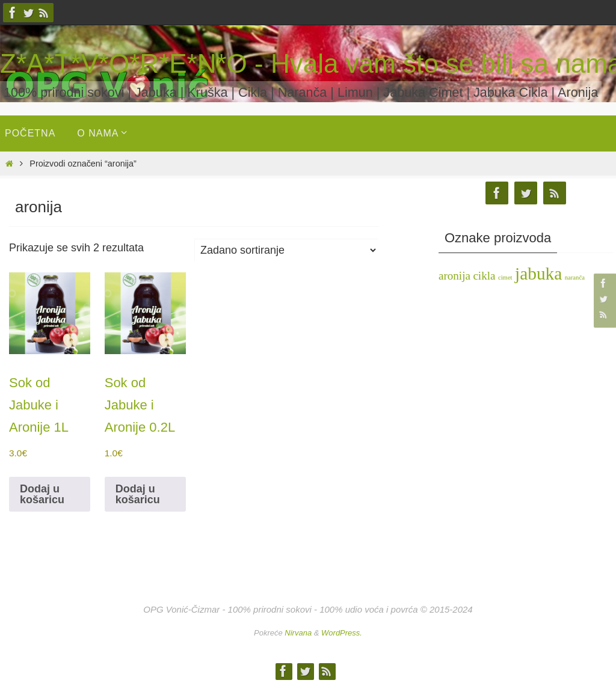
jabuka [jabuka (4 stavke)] (538, 274)
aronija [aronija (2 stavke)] (454, 276)
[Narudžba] (286, 250)
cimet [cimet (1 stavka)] (505, 277)
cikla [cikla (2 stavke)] (484, 276)
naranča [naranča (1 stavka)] (575, 277)
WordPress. (342, 633)
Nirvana (298, 633)
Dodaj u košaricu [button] (42, 494)
